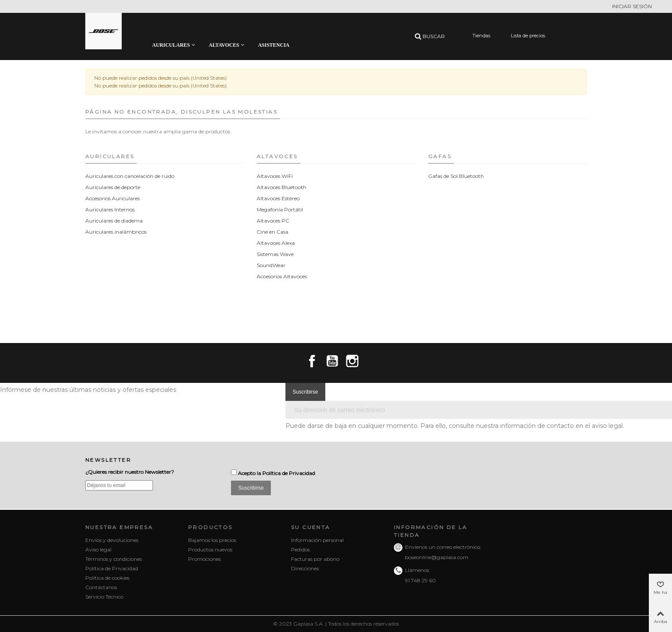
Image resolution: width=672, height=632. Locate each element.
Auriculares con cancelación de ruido (130, 176)
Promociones (204, 559)
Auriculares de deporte (113, 187)
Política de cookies (107, 578)
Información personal (317, 540)
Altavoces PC (273, 221)
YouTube (332, 361)
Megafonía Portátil (280, 209)
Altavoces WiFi (275, 176)
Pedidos (300, 549)
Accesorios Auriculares (112, 198)
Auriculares (171, 45)
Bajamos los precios (212, 540)
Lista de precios (528, 36)
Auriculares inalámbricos (116, 232)
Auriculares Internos (110, 209)
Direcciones (305, 568)
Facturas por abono (315, 559)
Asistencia (274, 45)
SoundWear (271, 265)
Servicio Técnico (104, 597)
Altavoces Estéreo (278, 198)
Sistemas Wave (275, 254)
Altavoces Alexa (276, 243)
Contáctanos (101, 587)
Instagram (352, 361)
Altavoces (224, 45)
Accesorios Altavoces (282, 276)
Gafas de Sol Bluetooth (456, 176)
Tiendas (481, 36)
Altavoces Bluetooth (282, 187)
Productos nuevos (210, 549)
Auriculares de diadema (114, 221)
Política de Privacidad (289, 473)
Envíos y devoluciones (112, 540)
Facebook (312, 361)
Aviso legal (98, 549)
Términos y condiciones (114, 559)
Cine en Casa (273, 232)
